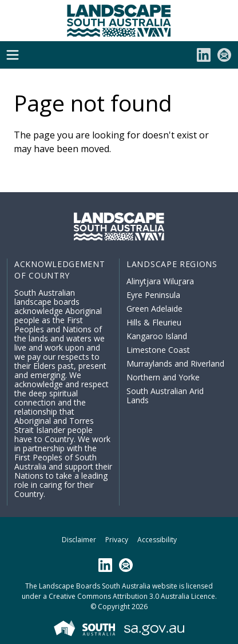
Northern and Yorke (163, 377)
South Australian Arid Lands (165, 395)
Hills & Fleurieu (154, 322)
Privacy (117, 540)
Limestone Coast (158, 350)
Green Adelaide (154, 309)
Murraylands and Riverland (175, 363)
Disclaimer (79, 540)
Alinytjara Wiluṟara (160, 281)
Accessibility (157, 540)
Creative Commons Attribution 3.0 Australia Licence (132, 596)
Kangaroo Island (157, 336)
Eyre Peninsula (153, 295)
